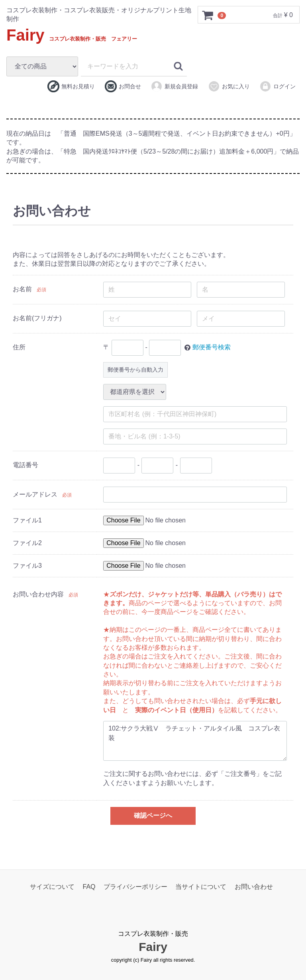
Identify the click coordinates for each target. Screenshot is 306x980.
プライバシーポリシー (135, 887)
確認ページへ (153, 815)
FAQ (89, 887)
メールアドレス (35, 494)
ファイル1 (27, 520)
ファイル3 (27, 565)
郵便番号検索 (212, 347)
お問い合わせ (254, 887)
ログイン (278, 86)
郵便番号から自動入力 (135, 369)
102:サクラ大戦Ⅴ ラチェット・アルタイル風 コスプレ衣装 (195, 741)
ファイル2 (27, 543)
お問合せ (123, 86)
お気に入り (229, 86)
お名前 (22, 289)
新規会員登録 (174, 86)
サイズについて (52, 887)
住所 (19, 347)
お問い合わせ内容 (38, 594)
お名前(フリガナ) (37, 318)
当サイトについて (201, 887)
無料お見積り (71, 86)
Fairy (72, 35)
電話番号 (25, 465)
